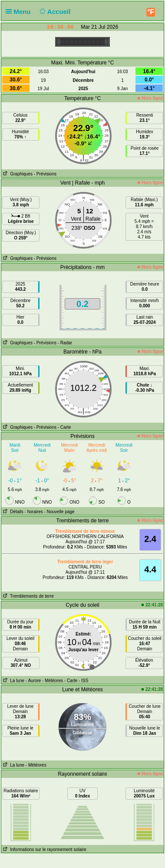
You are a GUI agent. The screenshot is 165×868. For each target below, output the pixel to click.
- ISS (83, 681)
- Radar (65, 343)
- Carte (64, 427)
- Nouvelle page (59, 512)
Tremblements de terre (28, 596)
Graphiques (17, 174)
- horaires (34, 512)
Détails (12, 512)
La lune (13, 681)
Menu (20, 12)
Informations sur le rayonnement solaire (44, 849)
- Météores (53, 681)
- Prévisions (45, 174)
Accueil (54, 12)
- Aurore (33, 681)
